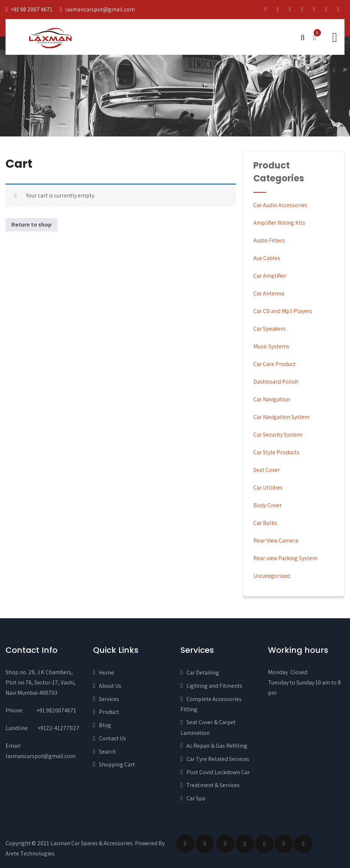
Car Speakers (269, 329)
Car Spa (196, 798)
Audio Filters (269, 240)
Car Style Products (276, 452)
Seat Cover (267, 470)
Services (109, 699)
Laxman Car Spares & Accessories (92, 843)
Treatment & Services (213, 785)
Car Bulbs (265, 523)
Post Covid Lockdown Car (218, 772)
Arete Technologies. (31, 853)
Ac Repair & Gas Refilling (217, 746)
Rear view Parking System (285, 558)
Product (109, 712)
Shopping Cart (117, 764)
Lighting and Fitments (214, 686)
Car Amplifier (270, 276)
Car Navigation (272, 399)
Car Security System (278, 435)
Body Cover (267, 505)
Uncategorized (272, 576)
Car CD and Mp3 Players (283, 311)
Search (107, 752)
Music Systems (271, 346)
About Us (110, 686)
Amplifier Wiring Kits (279, 223)
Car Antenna (269, 293)
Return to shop (31, 225)
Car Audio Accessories (280, 205)
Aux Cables (267, 258)
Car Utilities (268, 488)
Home (106, 673)
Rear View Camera (276, 540)
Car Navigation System (281, 417)
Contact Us (113, 738)
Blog (105, 725)
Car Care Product (274, 364)
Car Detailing (203, 673)
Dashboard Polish (276, 382)
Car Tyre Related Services (218, 759)
